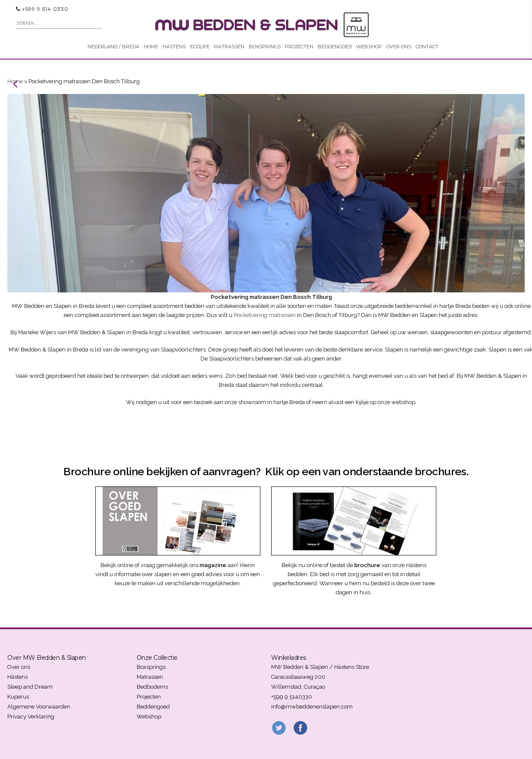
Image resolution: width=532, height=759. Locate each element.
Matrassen (150, 677)
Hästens (17, 677)
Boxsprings (151, 667)
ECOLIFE (200, 47)
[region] (266, 193)
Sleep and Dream (30, 687)
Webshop (149, 717)
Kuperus (18, 697)
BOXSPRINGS (265, 47)
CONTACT (427, 47)
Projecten (149, 697)
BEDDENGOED (335, 47)
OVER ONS (399, 47)
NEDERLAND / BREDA (113, 47)
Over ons (19, 667)
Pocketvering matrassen (265, 315)
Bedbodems (152, 687)
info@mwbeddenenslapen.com (312, 707)
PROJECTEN (299, 47)
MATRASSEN (229, 47)
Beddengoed (153, 707)
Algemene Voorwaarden (39, 707)
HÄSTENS (174, 47)
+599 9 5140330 (292, 697)
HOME (151, 47)
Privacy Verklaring (31, 717)
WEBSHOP (369, 47)
